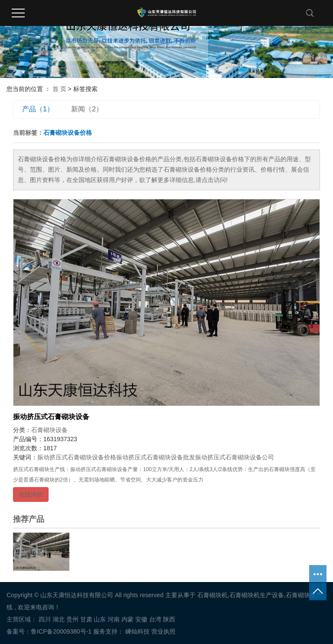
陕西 (169, 619)
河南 (114, 619)
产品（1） (38, 109)
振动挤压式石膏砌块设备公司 (235, 457)
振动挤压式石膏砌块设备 (51, 417)
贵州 (72, 619)
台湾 (155, 619)
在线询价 (31, 494)
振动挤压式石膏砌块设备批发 (156, 457)
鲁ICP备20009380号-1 (61, 631)
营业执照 (163, 631)
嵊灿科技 (137, 631)
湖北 (59, 619)
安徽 (141, 619)
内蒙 (127, 619)
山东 (100, 619)
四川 (45, 619)
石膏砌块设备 (49, 430)
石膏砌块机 (212, 595)
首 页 (59, 89)
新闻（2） (87, 109)
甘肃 (86, 619)
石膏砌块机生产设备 (257, 595)
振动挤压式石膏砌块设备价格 (77, 457)
